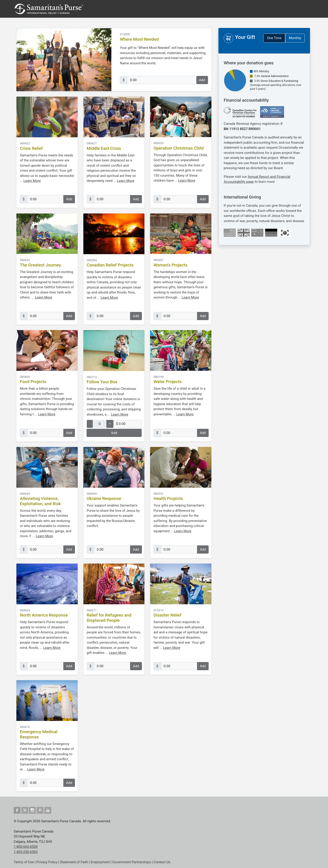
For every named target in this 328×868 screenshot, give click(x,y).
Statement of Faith (74, 862)
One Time (274, 38)
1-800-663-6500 (26, 847)
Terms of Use (24, 862)
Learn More (32, 181)
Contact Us (162, 862)
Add (202, 80)
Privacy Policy (47, 862)
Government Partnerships (132, 862)
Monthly (295, 38)
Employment (100, 862)
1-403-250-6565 (26, 852)
